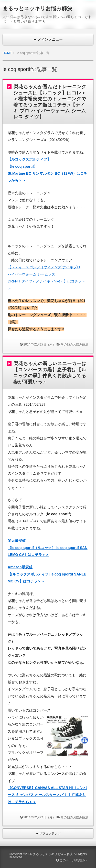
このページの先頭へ (72, 860)
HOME (7, 53)
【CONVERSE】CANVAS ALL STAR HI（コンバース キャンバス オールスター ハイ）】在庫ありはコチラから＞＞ (47, 795)
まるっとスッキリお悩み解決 (38, 8)
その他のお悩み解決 (74, 344)
